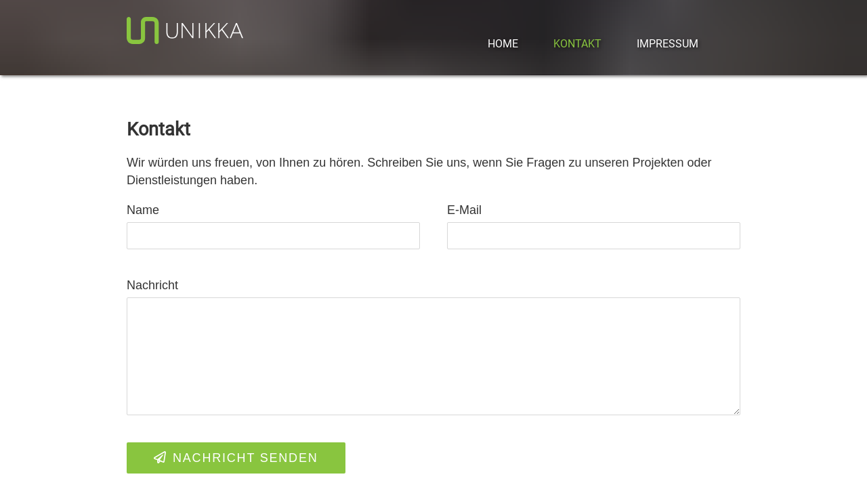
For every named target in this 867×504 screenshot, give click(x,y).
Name (143, 210)
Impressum (668, 44)
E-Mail (464, 210)
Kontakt (577, 44)
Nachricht (152, 285)
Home (503, 44)
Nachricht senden (236, 458)
